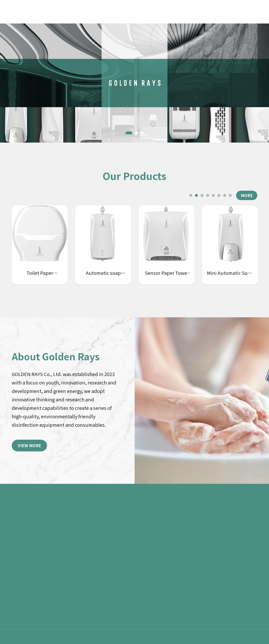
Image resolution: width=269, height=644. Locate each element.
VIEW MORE (29, 445)
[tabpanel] (134, 83)
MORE (247, 195)
